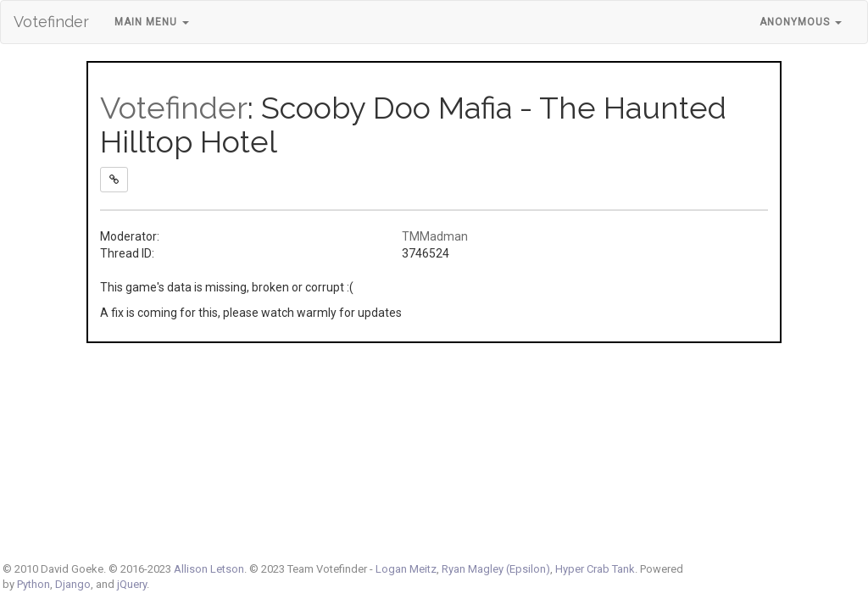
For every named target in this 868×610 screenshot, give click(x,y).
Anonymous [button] (801, 22)
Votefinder (51, 22)
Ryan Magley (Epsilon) (496, 569)
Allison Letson (209, 569)
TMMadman (435, 236)
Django (73, 584)
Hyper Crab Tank (595, 569)
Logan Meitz (406, 569)
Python (33, 584)
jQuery (132, 584)
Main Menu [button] (152, 22)
